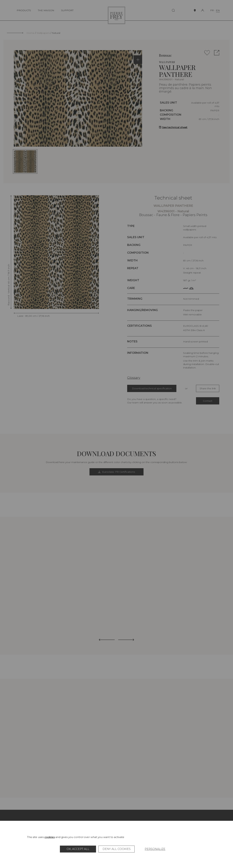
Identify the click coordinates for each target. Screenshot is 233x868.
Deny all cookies (117, 849)
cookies (50, 837)
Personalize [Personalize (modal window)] (155, 849)
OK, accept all (78, 849)
